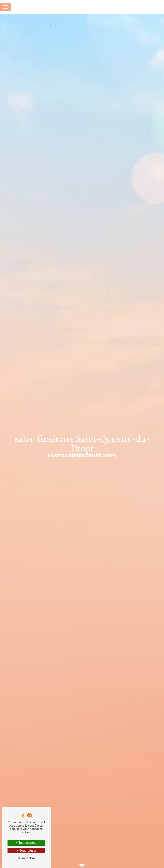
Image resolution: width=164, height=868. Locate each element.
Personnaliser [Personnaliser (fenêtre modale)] (26, 858)
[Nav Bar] (6, 7)
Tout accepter (26, 843)
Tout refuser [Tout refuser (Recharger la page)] (26, 851)
